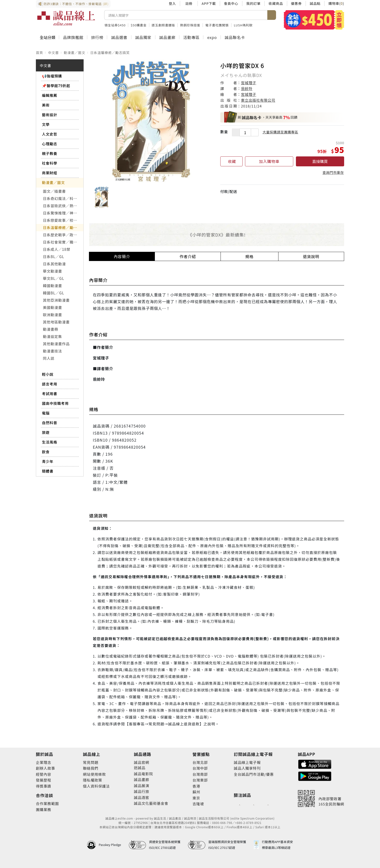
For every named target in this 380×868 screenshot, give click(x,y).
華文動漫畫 (52, 271)
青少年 (48, 461)
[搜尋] (186, 15)
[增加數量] (255, 132)
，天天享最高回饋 (261, 117)
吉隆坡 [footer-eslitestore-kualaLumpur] (198, 804)
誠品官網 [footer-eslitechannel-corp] (141, 762)
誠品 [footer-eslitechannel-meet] (142, 768)
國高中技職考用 (55, 403)
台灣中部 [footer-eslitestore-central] (200, 768)
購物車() (336, 3)
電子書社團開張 (217, 25)
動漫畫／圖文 (75, 53)
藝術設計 (50, 115)
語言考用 (50, 384)
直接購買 (320, 161)
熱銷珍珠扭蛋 (190, 25)
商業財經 (50, 173)
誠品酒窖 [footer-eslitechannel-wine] (141, 797)
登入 (172, 3)
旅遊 (46, 432)
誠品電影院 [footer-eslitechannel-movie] (143, 774)
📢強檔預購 (52, 76)
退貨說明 (311, 256)
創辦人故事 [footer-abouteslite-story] (45, 768)
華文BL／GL (54, 278)
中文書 (53, 53)
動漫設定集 (52, 336)
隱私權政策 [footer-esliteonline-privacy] (92, 780)
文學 (46, 124)
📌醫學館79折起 (56, 86)
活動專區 (191, 37)
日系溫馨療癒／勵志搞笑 (110, 53)
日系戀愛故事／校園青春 (63, 220)
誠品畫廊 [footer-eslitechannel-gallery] (141, 780)
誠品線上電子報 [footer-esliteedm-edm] (247, 762)
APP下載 (209, 3)
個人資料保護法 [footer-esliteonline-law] (96, 786)
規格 (249, 256)
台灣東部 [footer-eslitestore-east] (200, 780)
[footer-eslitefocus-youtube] (254, 805)
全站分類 (47, 37)
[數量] (245, 132)
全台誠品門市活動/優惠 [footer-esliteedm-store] (254, 774)
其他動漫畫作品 (56, 344)
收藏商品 (276, 3)
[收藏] (231, 161)
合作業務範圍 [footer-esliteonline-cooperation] (47, 803)
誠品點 (315, 3)
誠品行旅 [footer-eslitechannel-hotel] (141, 791)
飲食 (46, 452)
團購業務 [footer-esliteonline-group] (44, 810)
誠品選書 (119, 37)
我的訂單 (253, 3)
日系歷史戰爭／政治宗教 (63, 235)
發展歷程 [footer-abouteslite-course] (44, 780)
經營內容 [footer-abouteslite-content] (44, 774)
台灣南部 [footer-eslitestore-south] (200, 774)
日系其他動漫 (54, 264)
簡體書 (48, 471)
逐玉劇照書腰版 (163, 25)
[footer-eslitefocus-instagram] (268, 805)
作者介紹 (188, 256)
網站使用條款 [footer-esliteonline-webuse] (94, 774)
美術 (46, 105)
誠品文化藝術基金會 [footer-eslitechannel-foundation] (151, 803)
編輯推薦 (50, 95)
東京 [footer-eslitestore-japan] (196, 798)
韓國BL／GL (54, 293)
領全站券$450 (115, 25)
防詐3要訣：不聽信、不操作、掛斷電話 (73, 4)
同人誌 (49, 358)
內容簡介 (122, 256)
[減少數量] (236, 132)
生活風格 (50, 442)
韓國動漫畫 (52, 286)
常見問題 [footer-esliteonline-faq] (91, 762)
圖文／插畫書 (54, 191)
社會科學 (50, 163)
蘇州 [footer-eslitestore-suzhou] (196, 792)
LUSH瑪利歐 (243, 25)
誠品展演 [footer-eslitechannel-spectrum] (141, 786)
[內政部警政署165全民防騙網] (321, 799)
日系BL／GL (54, 257)
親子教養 (50, 153)
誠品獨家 (143, 37)
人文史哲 (50, 134)
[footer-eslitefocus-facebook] (240, 805)
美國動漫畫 (52, 307)
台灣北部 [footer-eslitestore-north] (200, 762)
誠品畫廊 (167, 37)
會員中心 (231, 3)
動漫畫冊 (51, 329)
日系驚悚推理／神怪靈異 (63, 213)
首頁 (40, 53)
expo (212, 37)
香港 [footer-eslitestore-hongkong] (196, 786)
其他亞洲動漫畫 (56, 300)
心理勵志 (50, 144)
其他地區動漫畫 (56, 322)
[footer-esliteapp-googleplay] (315, 776)
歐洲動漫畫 (52, 315)
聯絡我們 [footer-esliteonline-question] (91, 768)
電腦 (46, 413)
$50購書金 (139, 25)
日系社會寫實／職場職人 (63, 242)
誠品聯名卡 (235, 37)
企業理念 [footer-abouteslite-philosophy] (44, 762)
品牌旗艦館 (73, 37)
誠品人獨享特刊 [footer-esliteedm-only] (247, 768)
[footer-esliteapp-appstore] (315, 764)
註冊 (189, 3)
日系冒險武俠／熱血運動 (63, 206)
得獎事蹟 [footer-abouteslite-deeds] (44, 786)
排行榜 (97, 37)
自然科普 (50, 423)
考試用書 (50, 394)
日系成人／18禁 (57, 249)
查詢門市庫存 (333, 172)
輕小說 (48, 374)
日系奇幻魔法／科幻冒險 (63, 198)
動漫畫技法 (52, 351)
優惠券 (296, 3)
